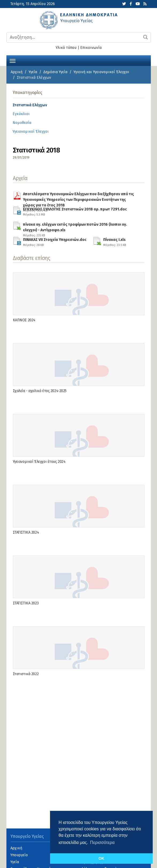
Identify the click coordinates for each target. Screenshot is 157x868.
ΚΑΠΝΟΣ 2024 (24, 320)
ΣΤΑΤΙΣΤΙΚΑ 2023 (26, 603)
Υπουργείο (19, 855)
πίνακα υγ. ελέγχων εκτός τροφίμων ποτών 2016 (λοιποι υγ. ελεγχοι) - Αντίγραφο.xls (80, 226)
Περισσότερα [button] (102, 842)
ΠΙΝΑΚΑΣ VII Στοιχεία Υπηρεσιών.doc (55, 241)
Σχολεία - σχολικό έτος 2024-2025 (40, 391)
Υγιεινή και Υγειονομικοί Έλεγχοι (101, 72)
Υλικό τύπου (66, 48)
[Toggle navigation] (13, 60)
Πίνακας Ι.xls (115, 241)
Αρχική (17, 72)
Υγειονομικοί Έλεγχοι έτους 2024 (39, 462)
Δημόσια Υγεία (55, 72)
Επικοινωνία (91, 48)
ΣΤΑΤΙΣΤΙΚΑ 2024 (26, 532)
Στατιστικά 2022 (26, 674)
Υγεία (33, 72)
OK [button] (101, 858)
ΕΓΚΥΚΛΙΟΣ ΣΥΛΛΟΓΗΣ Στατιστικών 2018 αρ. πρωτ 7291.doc (75, 211)
